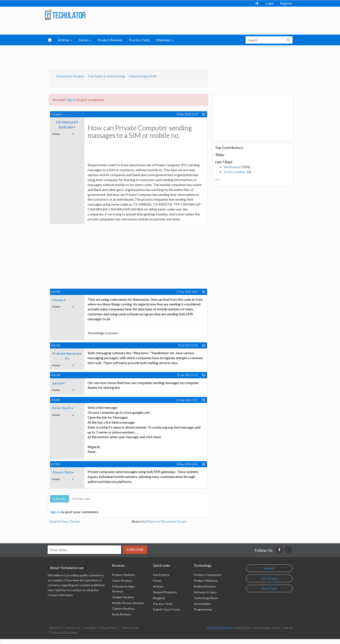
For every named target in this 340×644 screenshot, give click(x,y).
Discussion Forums (70, 76)
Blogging (159, 598)
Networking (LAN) (143, 76)
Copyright (90, 628)
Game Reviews (122, 581)
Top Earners (269, 578)
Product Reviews (110, 40)
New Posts (269, 588)
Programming (203, 609)
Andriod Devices (205, 586)
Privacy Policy (109, 628)
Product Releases (206, 581)
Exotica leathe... (235, 172)
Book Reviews (122, 614)
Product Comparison (208, 575)
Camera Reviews (123, 608)
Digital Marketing (218, 628)
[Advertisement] (148, 56)
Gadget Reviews (123, 597)
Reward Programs (165, 592)
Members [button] (165, 40)
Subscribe (135, 549)
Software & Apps (205, 592)
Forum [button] (85, 40)
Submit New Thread (65, 521)
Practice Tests (139, 40)
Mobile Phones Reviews (128, 603)
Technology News (206, 598)
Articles (158, 586)
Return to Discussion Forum (166, 521)
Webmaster (232, 167)
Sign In (71, 100)
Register (286, 3)
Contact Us (72, 628)
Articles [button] (65, 40)
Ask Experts (161, 575)
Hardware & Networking (106, 76)
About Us (55, 628)
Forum (157, 581)
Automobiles (202, 604)
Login (270, 3)
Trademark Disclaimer (63, 633)
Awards (269, 568)
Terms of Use (130, 628)
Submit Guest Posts (167, 609)
